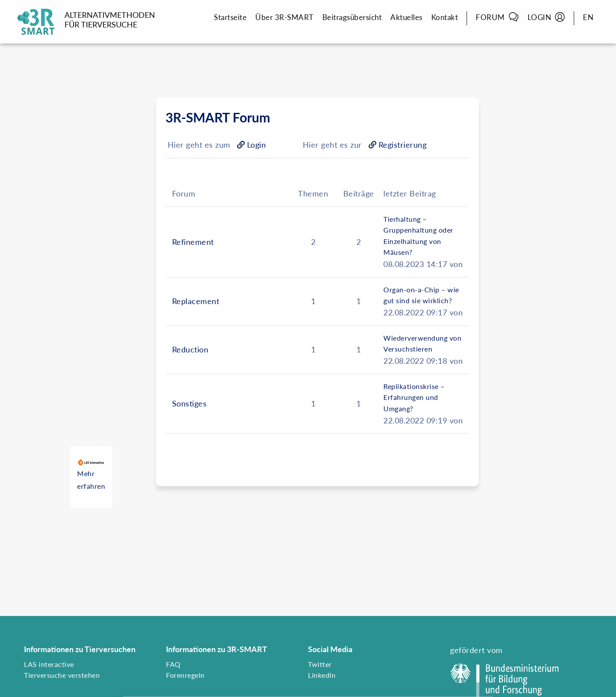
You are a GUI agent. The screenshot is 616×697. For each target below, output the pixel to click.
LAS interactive (49, 664)
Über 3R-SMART (284, 17)
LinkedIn (322, 675)
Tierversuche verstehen (62, 675)
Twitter (320, 664)
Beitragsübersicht (352, 17)
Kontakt (445, 17)
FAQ (173, 664)
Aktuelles (406, 17)
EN (588, 17)
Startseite (230, 17)
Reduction (190, 349)
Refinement (193, 242)
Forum (497, 17)
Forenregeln (185, 675)
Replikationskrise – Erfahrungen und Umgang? (414, 397)
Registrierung (403, 145)
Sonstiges (190, 403)
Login (547, 17)
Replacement (196, 301)
